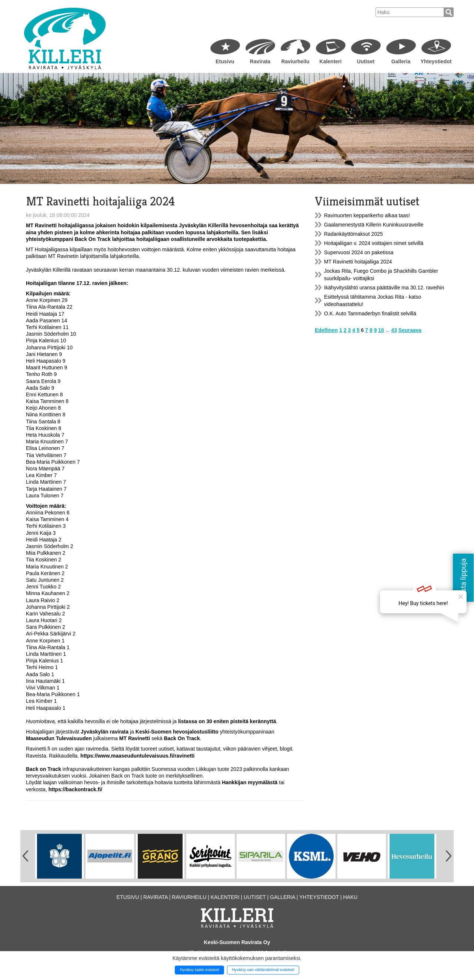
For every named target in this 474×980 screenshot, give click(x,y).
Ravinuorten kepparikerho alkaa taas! (367, 215)
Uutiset (366, 61)
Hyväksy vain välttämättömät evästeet (263, 970)
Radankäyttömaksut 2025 (353, 234)
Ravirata (260, 61)
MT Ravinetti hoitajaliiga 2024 (358, 262)
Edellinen (326, 330)
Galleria (401, 61)
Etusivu (225, 61)
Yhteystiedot (436, 61)
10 (381, 330)
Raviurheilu (295, 61)
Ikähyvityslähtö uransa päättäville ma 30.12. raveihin (384, 288)
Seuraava (410, 330)
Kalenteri (331, 61)
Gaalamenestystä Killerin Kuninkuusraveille (374, 225)
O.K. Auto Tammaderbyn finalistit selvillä (370, 313)
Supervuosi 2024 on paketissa (359, 252)
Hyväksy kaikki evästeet (200, 970)
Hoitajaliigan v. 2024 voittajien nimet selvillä (374, 243)
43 (394, 330)
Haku (350, 897)
